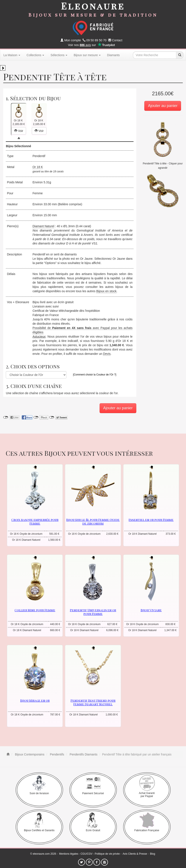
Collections (35, 55)
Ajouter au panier (163, 106)
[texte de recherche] (154, 55)
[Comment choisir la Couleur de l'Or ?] (95, 375)
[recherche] (180, 55)
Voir (19, 131)
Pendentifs (57, 754)
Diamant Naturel (43, 226)
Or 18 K (38, 167)
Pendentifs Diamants (83, 754)
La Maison (12, 55)
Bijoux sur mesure (87, 55)
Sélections (59, 55)
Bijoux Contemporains (29, 754)
